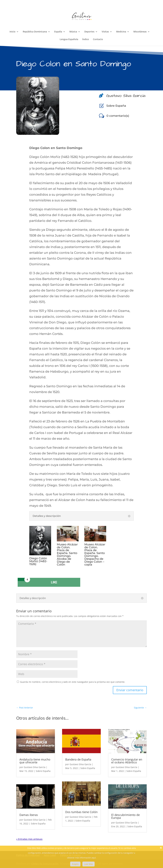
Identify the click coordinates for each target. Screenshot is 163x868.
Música (73, 32)
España (58, 32)
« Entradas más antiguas (29, 839)
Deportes (89, 32)
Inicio (12, 32)
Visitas (105, 32)
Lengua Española (69, 39)
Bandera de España (78, 759)
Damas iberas (29, 815)
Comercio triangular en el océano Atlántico (127, 761)
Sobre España (116, 106)
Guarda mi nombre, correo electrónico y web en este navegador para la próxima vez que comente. (73, 682)
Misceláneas (140, 32)
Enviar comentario (130, 690)
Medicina (121, 32)
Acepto (75, 864)
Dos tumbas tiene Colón (81, 812)
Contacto (98, 39)
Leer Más (89, 864)
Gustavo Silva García (35, 767)
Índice (86, 39)
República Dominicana (35, 32)
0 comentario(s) (118, 116)
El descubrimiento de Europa (126, 816)
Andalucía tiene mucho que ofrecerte (35, 761)
